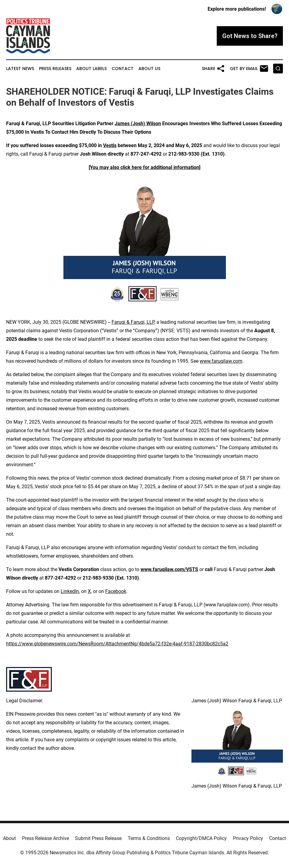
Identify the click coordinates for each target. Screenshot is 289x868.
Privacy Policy (248, 838)
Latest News (20, 69)
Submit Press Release (98, 838)
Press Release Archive (45, 838)
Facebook (116, 591)
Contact (123, 69)
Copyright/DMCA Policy (201, 838)
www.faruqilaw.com (221, 361)
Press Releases (55, 69)
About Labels (91, 69)
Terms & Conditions (149, 838)
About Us (149, 69)
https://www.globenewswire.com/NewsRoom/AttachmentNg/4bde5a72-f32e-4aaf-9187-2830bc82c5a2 (117, 644)
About (9, 838)
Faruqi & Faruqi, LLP (133, 322)
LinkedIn (70, 591)
